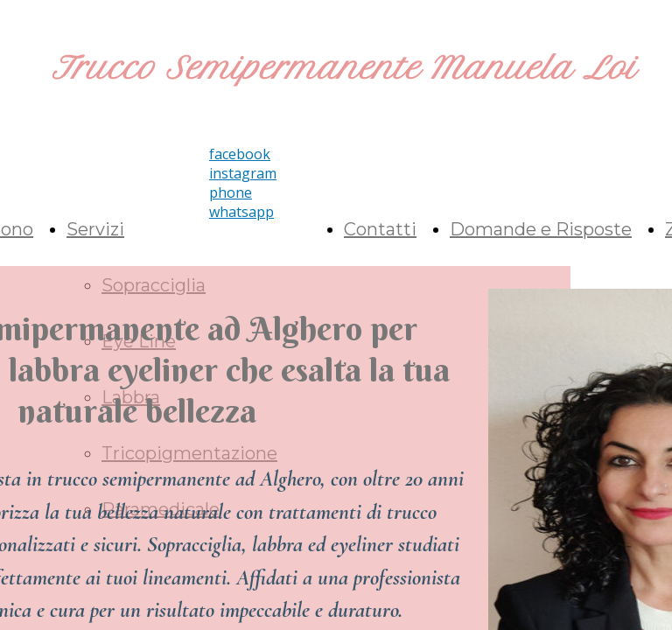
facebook (240, 154)
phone (231, 192)
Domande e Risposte (541, 229)
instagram (243, 173)
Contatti (380, 229)
